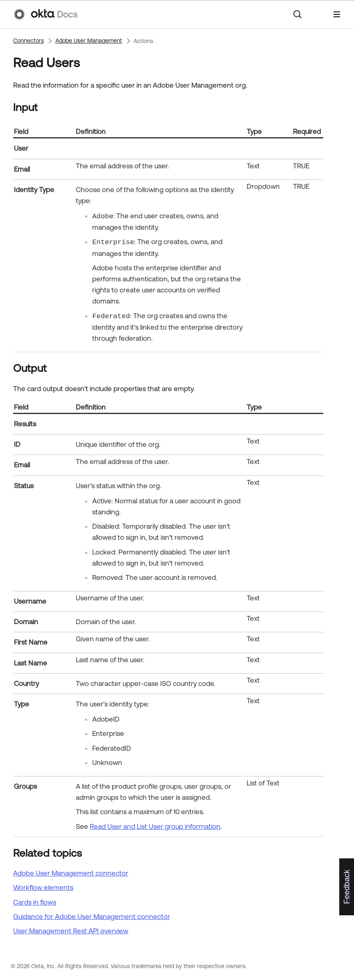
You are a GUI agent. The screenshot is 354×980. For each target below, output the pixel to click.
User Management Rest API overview (71, 931)
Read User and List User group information (155, 826)
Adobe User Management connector (71, 873)
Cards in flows (35, 902)
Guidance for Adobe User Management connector (92, 917)
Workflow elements (43, 887)
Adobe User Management (89, 41)
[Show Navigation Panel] (337, 14)
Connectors (28, 41)
